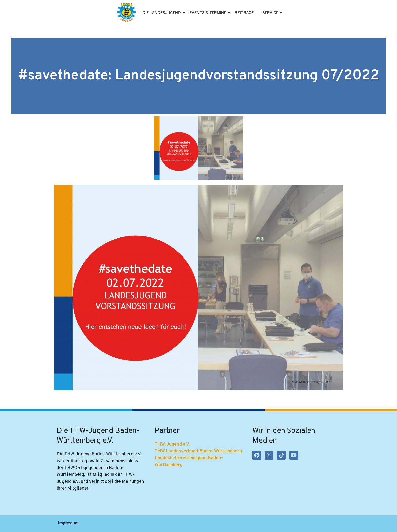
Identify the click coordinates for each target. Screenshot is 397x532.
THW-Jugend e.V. (172, 445)
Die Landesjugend (163, 13)
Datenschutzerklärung (107, 524)
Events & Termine (209, 13)
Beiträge (244, 13)
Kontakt (165, 524)
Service (271, 13)
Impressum (68, 524)
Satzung (142, 524)
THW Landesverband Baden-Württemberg (198, 452)
